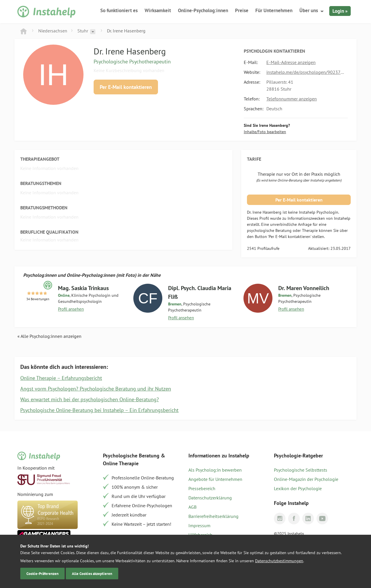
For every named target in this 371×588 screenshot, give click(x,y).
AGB (192, 507)
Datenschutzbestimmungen (279, 561)
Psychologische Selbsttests (301, 470)
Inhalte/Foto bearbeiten (265, 132)
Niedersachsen (53, 31)
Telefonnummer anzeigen (292, 99)
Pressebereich (202, 488)
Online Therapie (121, 463)
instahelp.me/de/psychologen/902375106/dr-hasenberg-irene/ (306, 72)
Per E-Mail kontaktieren (126, 87)
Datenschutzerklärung (210, 498)
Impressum (199, 525)
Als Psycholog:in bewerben (215, 470)
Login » (340, 11)
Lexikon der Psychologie (298, 488)
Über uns (309, 10)
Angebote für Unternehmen (215, 479)
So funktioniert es (119, 10)
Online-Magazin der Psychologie (306, 479)
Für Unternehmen (274, 10)
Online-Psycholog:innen (203, 10)
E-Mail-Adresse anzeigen (291, 62)
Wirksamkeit (158, 10)
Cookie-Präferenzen (42, 574)
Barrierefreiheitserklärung (213, 516)
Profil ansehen (71, 309)
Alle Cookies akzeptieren (92, 574)
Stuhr (83, 31)
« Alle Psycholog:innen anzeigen (49, 336)
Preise (242, 10)
